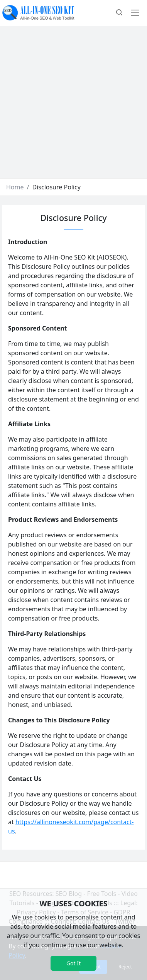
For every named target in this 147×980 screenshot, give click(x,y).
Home (15, 187)
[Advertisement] (72, 102)
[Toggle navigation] (135, 13)
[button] (119, 13)
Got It (73, 963)
